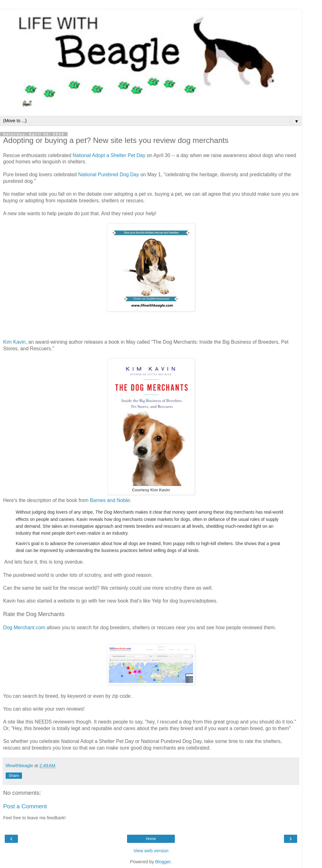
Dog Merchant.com (24, 628)
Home (151, 839)
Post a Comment (25, 806)
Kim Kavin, (15, 342)
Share (14, 776)
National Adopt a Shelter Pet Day (109, 155)
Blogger (163, 862)
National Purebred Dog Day (108, 175)
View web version (151, 851)
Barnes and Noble (110, 500)
